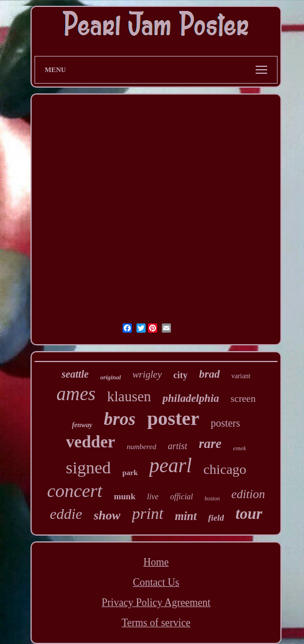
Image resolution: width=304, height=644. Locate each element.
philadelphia (191, 398)
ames (76, 394)
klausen (129, 396)
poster (173, 418)
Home (156, 562)
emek (240, 448)
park (130, 472)
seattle (75, 374)
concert (75, 491)
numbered (142, 447)
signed (88, 467)
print (147, 513)
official (182, 497)
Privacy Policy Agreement (156, 602)
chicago (225, 469)
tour (249, 514)
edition (248, 494)
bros (119, 419)
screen (243, 399)
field (216, 518)
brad (210, 374)
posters (225, 423)
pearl (170, 466)
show (107, 515)
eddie (66, 514)
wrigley (147, 374)
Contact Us (156, 582)
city (180, 375)
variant (241, 376)
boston (212, 498)
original (111, 377)
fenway (82, 425)
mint (186, 516)
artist (177, 446)
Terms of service (156, 623)
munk (125, 496)
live (153, 497)
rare (210, 444)
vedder (91, 442)
